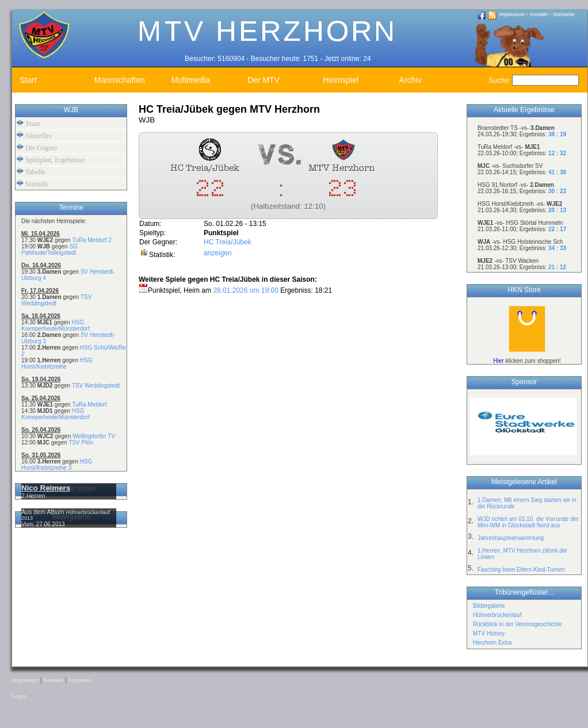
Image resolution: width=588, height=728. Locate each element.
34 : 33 (557, 248)
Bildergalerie (489, 606)
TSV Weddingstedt (96, 386)
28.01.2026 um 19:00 (245, 290)
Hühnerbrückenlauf (497, 615)
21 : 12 (557, 267)
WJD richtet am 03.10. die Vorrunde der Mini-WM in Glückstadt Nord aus (528, 522)
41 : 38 (557, 172)
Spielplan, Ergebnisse (51, 160)
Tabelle (31, 172)
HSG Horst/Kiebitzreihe (57, 363)
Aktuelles (34, 135)
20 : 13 (557, 210)
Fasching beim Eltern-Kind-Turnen (521, 570)
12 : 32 (557, 153)
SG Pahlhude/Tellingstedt (49, 250)
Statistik (32, 184)
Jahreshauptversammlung (511, 538)
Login (19, 696)
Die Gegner (37, 147)
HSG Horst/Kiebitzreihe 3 (57, 465)
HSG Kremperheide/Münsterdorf (56, 325)
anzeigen (218, 253)
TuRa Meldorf (89, 405)
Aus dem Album (44, 512)
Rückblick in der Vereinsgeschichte (518, 624)
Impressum (512, 14)
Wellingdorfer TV (94, 436)
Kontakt (539, 14)
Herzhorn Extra (492, 643)
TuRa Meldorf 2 (92, 240)
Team (28, 123)
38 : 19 (557, 134)
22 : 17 (557, 229)
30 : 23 (557, 191)
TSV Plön (81, 442)
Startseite (564, 14)
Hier (498, 361)
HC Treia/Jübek (228, 242)
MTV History (489, 633)
